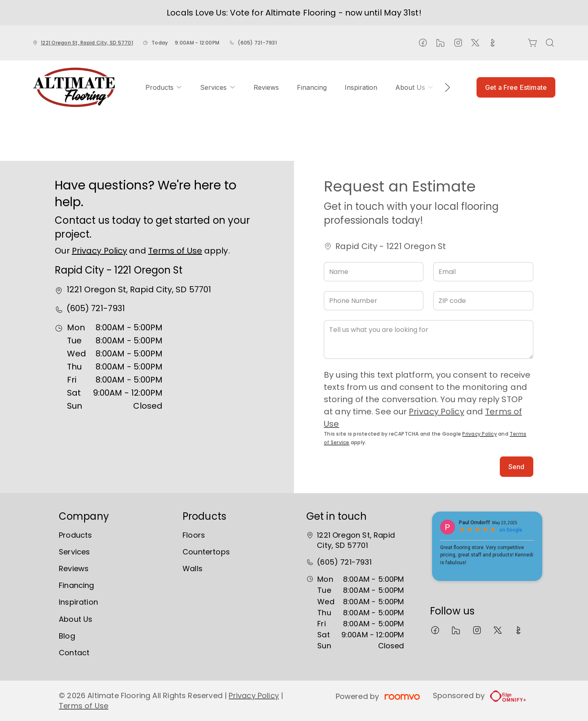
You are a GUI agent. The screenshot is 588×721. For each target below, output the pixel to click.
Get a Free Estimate (516, 87)
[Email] (483, 272)
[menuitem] (164, 87)
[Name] (374, 272)
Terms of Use (175, 251)
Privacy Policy (99, 251)
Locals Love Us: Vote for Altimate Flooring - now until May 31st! (294, 13)
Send (517, 467)
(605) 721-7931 (257, 43)
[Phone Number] (374, 301)
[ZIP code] (483, 301)
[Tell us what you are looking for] (428, 339)
